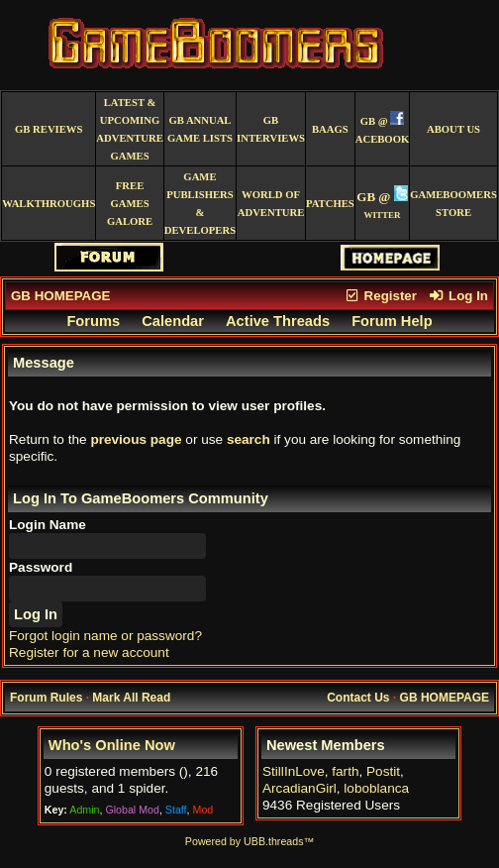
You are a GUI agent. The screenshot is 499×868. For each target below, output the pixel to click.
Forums (93, 321)
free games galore (130, 204)
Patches (330, 204)
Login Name (48, 525)
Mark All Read (131, 698)
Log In (458, 296)
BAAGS (330, 129)
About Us (453, 129)
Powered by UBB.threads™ (249, 841)
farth (345, 771)
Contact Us (358, 698)
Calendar (173, 321)
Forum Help (392, 321)
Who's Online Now (112, 745)
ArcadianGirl (299, 788)
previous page (136, 439)
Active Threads (278, 321)
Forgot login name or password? (105, 636)
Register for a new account (89, 652)
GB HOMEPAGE (60, 296)
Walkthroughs (49, 204)
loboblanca (376, 788)
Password (41, 567)
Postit (383, 771)
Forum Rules (46, 698)
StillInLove (294, 771)
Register (380, 296)
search (249, 439)
